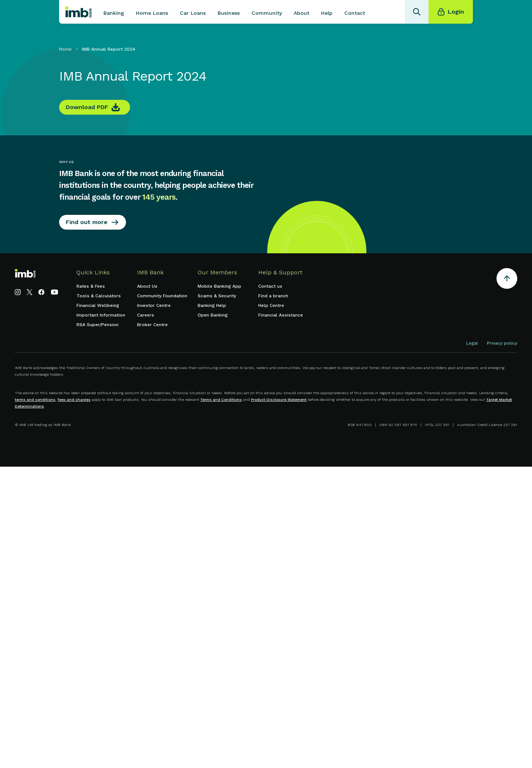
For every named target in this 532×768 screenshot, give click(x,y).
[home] (78, 12)
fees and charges (74, 400)
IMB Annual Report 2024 (109, 49)
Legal (472, 343)
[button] (114, 12)
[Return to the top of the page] (507, 280)
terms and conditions (35, 400)
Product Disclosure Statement (279, 400)
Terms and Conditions (221, 400)
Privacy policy (502, 343)
